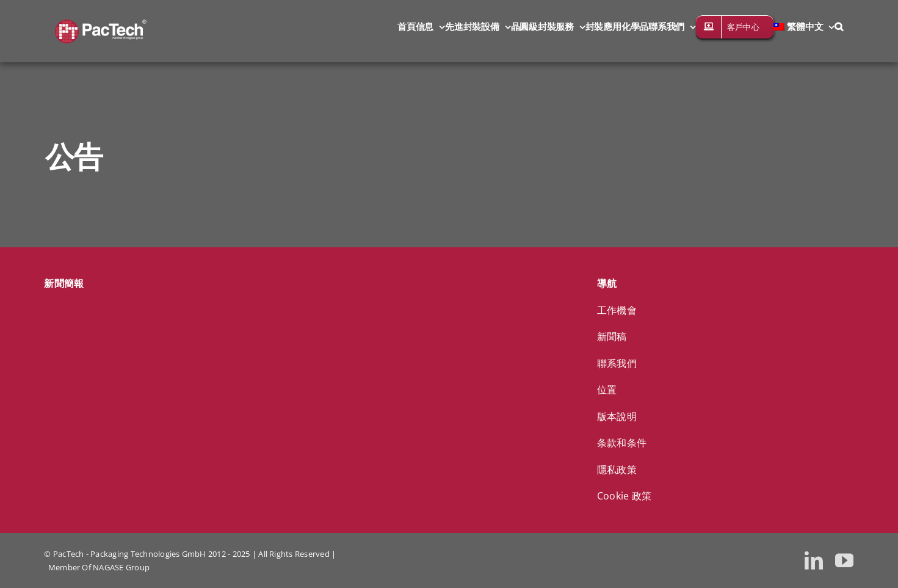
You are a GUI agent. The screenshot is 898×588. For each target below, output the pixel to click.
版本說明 (617, 416)
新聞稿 (612, 336)
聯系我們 (617, 363)
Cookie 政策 (624, 496)
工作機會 (617, 310)
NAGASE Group (121, 567)
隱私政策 (617, 470)
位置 (607, 390)
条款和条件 (622, 443)
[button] (839, 26)
